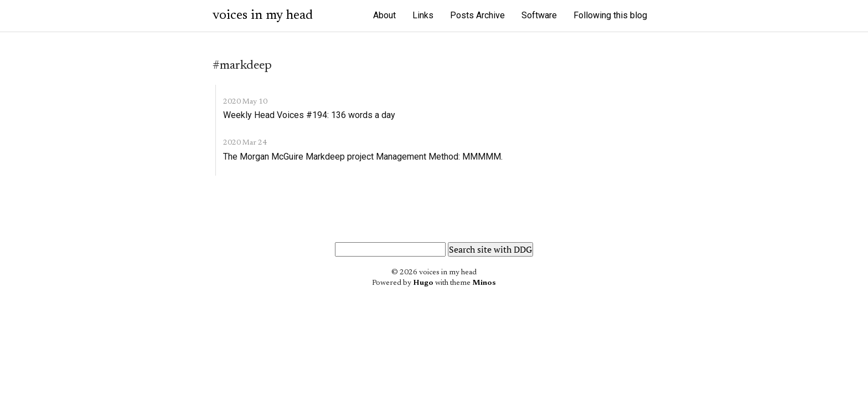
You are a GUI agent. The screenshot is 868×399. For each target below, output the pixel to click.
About (384, 15)
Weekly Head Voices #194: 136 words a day (309, 115)
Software (539, 15)
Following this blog (610, 15)
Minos (484, 283)
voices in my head (263, 16)
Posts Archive (477, 15)
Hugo (423, 283)
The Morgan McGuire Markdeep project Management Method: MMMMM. (363, 157)
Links (423, 15)
